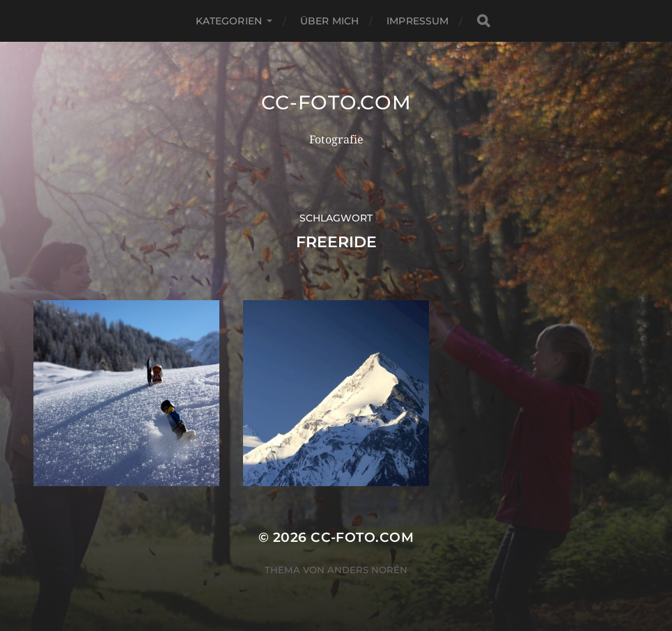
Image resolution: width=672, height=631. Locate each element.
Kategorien (229, 21)
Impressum (417, 21)
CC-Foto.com (336, 102)
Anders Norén (367, 570)
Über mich (329, 21)
